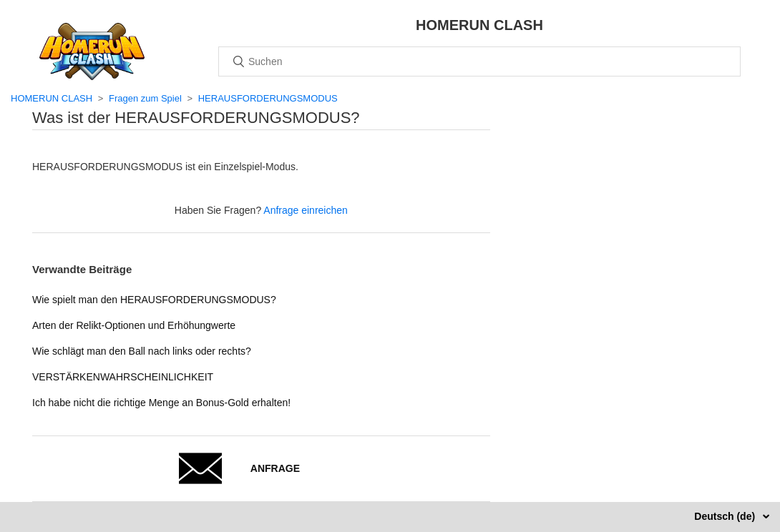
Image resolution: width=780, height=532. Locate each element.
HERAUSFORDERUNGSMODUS (268, 98)
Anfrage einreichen (306, 210)
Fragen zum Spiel (145, 98)
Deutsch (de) (726, 516)
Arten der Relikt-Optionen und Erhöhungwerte (134, 325)
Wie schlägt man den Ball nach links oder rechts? (142, 351)
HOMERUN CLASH (52, 98)
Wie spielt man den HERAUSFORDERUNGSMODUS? (154, 300)
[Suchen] (479, 61)
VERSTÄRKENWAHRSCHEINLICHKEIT (123, 377)
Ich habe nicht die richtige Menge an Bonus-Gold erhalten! (161, 403)
